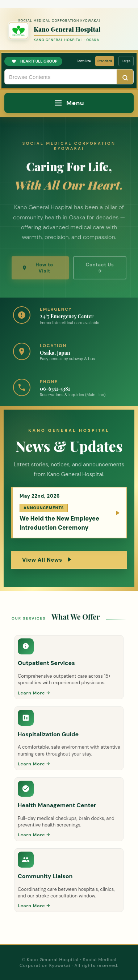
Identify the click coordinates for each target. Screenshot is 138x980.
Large (126, 61)
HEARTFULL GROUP (35, 61)
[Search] (125, 77)
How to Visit (37, 272)
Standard (105, 61)
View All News (47, 560)
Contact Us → (100, 272)
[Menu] (69, 103)
